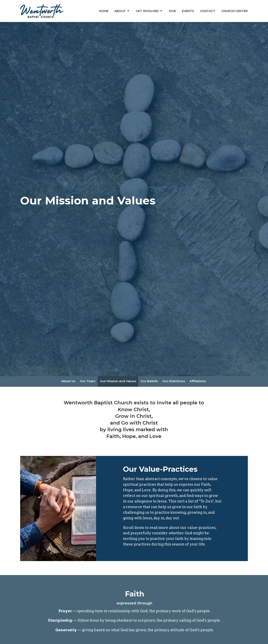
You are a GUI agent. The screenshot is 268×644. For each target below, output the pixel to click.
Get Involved (149, 11)
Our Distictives (174, 381)
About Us (68, 381)
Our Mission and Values (118, 381)
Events (188, 11)
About (122, 11)
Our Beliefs (149, 381)
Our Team (88, 381)
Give (172, 11)
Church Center (235, 11)
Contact (208, 11)
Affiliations (198, 381)
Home (104, 11)
